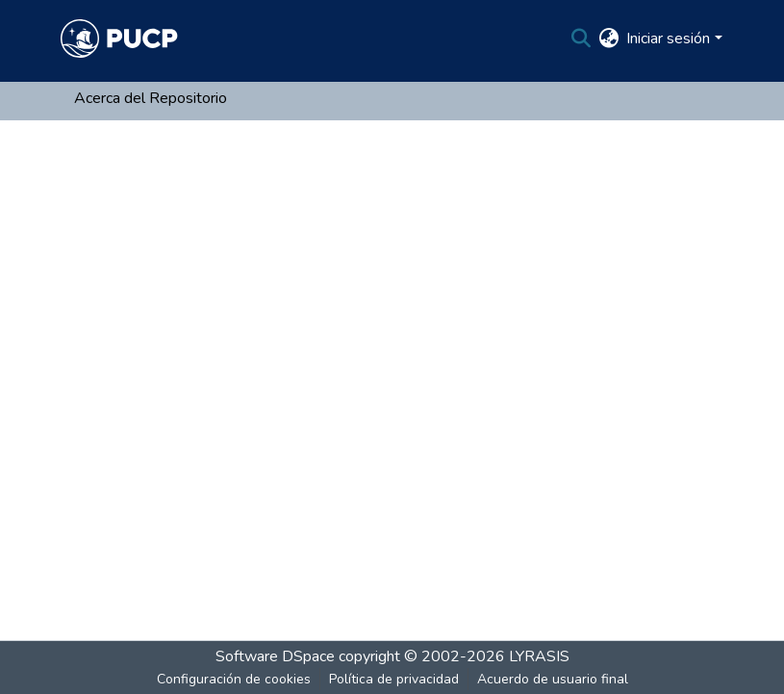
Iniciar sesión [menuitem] (668, 39)
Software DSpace (275, 656)
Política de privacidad (394, 679)
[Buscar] (581, 39)
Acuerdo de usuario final (553, 679)
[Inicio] (119, 39)
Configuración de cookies (234, 679)
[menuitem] (608, 39)
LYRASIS (539, 656)
